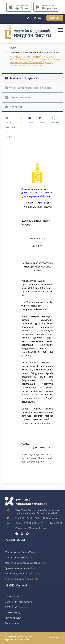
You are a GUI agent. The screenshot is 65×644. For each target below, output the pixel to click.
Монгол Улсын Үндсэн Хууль (20, 552)
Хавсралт (14, 107)
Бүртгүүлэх (34, 18)
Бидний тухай (12, 596)
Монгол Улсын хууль (16, 558)
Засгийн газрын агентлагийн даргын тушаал (36, 53)
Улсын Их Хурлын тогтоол (19, 574)
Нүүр (13, 48)
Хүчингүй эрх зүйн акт (22, 78)
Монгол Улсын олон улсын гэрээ (23, 563)
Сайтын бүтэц (12, 612)
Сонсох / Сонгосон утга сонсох (10, 127)
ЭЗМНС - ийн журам (15, 607)
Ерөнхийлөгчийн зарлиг (17, 568)
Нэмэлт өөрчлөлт (19, 97)
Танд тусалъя (12, 623)
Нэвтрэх (55, 18)
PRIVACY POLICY (13, 618)
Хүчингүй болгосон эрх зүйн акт (28, 88)
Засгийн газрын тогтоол (18, 579)
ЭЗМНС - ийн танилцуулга (18, 602)
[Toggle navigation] (60, 30)
